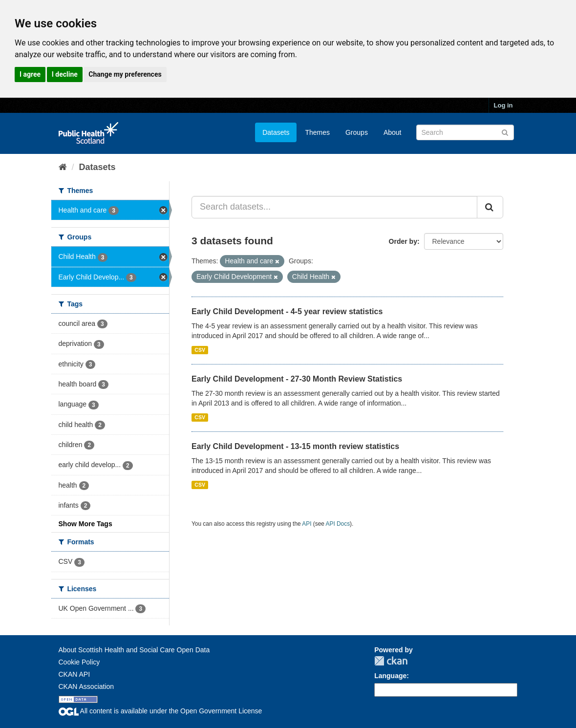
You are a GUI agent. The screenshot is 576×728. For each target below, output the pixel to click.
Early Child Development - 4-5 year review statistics (287, 311)
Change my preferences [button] (125, 74)
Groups (357, 132)
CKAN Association (86, 686)
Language (390, 676)
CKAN (391, 661)
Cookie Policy (79, 662)
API (307, 524)
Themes (317, 132)
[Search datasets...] (334, 207)
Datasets (276, 132)
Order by (403, 241)
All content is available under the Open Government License (160, 711)
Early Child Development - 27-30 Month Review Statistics (297, 379)
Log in (503, 105)
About (393, 132)
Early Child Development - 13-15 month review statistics (295, 446)
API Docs (338, 524)
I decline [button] (65, 74)
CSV (200, 350)
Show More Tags (85, 524)
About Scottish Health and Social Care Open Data (134, 650)
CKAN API (75, 674)
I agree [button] (30, 74)
